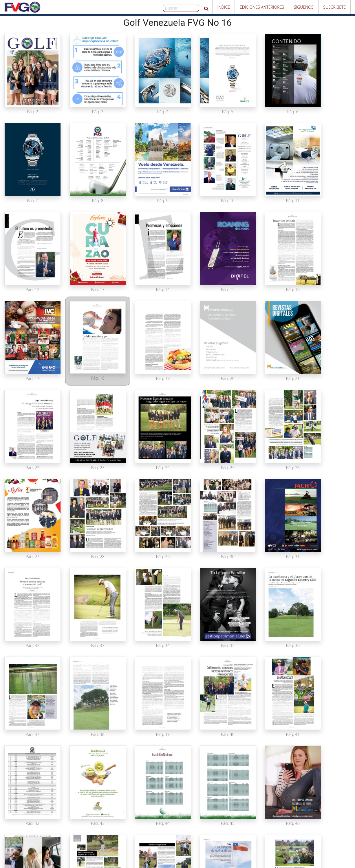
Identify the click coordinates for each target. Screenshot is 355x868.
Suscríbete (335, 7)
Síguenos (304, 7)
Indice (224, 7)
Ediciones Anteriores (262, 7)
